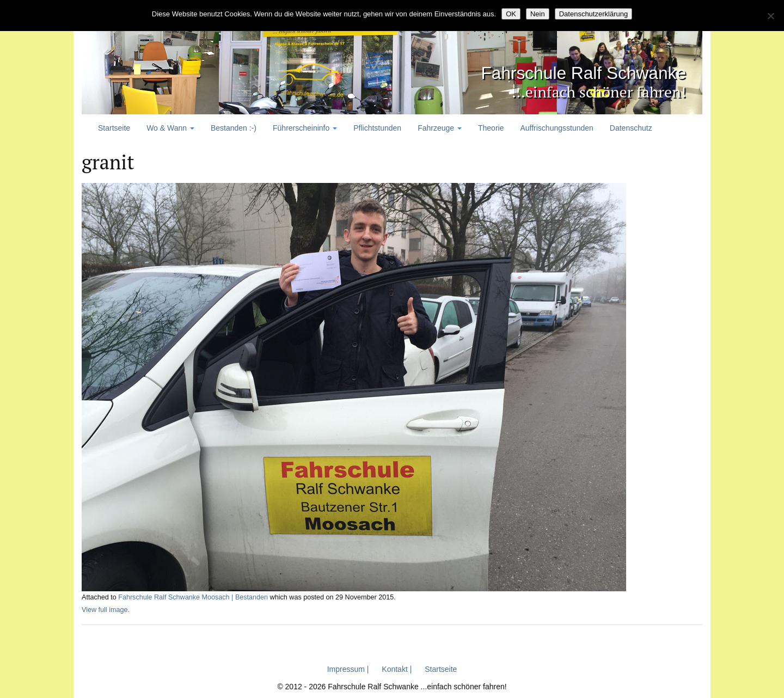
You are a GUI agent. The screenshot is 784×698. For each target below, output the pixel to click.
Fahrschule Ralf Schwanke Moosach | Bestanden (193, 597)
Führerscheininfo (305, 128)
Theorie (491, 128)
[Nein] (770, 16)
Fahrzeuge (440, 128)
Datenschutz (631, 128)
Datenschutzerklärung (593, 14)
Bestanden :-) (234, 128)
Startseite (114, 128)
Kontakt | (397, 669)
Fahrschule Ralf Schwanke (550, 71)
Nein (538, 14)
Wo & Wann (170, 128)
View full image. (106, 609)
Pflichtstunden (377, 128)
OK (511, 14)
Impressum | (348, 669)
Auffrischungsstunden (556, 128)
